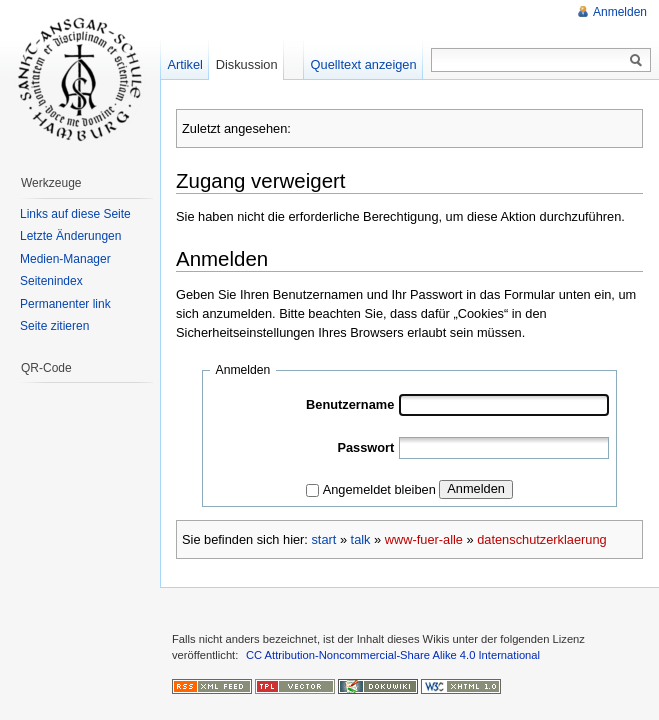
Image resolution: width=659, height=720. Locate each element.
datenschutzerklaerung (541, 539)
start (323, 539)
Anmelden (476, 488)
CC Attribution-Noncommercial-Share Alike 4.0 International (393, 655)
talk (361, 539)
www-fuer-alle (424, 539)
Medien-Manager (65, 259)
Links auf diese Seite (75, 214)
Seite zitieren (54, 326)
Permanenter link (65, 304)
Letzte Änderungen (70, 236)
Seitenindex (51, 281)
